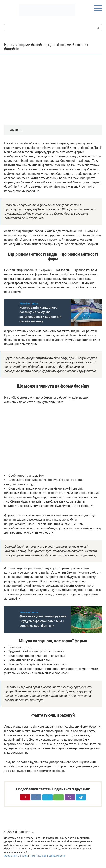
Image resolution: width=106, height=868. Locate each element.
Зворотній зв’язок (16, 856)
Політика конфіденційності (47, 856)
